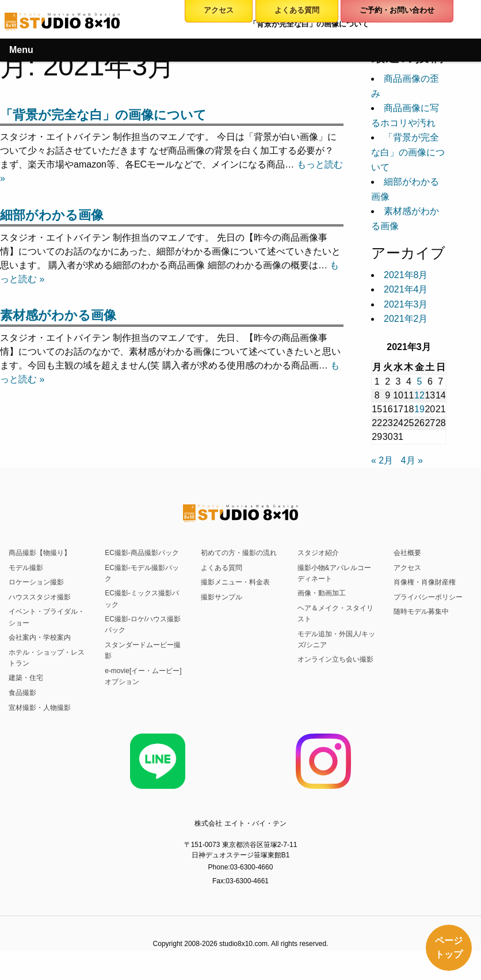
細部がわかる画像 (52, 215)
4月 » (412, 460)
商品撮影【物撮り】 (40, 553)
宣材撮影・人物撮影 (40, 708)
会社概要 (407, 553)
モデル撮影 (26, 568)
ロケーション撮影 (36, 582)
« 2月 (382, 460)
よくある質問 (222, 568)
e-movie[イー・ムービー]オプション (143, 676)
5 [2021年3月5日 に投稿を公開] (419, 381)
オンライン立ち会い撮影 (335, 659)
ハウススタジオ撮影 (40, 597)
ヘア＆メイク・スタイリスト (335, 614)
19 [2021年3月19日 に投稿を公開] (419, 409)
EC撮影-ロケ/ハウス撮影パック (143, 624)
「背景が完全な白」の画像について (103, 115)
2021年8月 (406, 275)
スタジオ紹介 (318, 553)
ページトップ (449, 947)
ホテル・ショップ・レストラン (47, 658)
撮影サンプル (222, 597)
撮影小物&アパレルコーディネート (334, 573)
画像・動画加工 (322, 593)
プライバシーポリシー (428, 597)
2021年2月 (406, 319)
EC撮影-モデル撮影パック (142, 573)
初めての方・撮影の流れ (239, 553)
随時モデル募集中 (421, 611)
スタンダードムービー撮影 (143, 650)
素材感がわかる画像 (58, 315)
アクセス (407, 568)
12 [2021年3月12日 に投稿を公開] (419, 395)
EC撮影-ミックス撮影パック (142, 599)
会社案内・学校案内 (40, 637)
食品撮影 (22, 693)
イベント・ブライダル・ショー (47, 617)
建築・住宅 (26, 678)
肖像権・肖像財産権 (425, 582)
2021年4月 (406, 289)
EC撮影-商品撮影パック (142, 553)
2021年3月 (406, 304)
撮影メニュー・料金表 (235, 582)
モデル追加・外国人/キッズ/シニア (336, 639)
